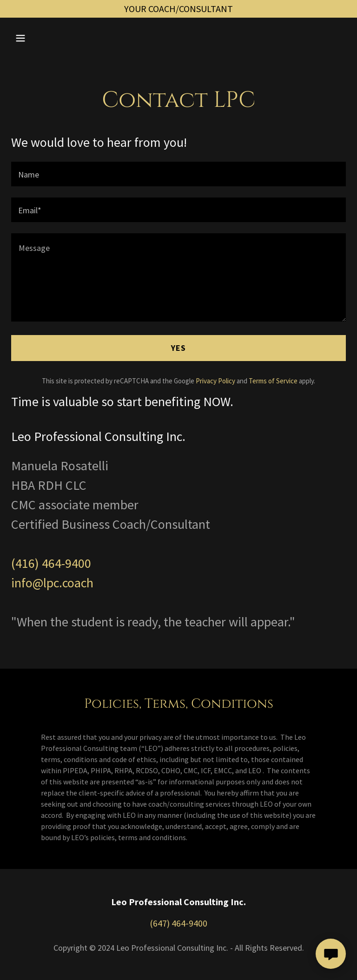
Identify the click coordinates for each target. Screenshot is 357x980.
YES (178, 348)
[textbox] (178, 174)
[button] (50, 38)
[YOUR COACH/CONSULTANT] (178, 9)
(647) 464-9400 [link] (178, 923)
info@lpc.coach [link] (52, 583)
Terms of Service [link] (273, 381)
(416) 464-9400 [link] (51, 563)
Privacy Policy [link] (215, 381)
